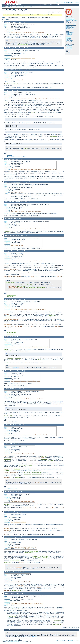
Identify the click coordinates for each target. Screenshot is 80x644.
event (21, 80)
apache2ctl (16, 368)
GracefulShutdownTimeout (71, 20)
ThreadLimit (68, 39)
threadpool (37, 32)
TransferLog (18, 358)
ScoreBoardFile (69, 33)
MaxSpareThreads (70, 29)
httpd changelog (70, 46)
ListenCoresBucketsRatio (71, 24)
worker (42, 32)
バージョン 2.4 (26, 7)
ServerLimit (68, 36)
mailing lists (34, 636)
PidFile (67, 31)
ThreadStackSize (69, 42)
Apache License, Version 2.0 (13, 642)
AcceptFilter (53, 136)
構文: (6, 26)
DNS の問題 (10, 155)
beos (12, 32)
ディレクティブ (64, 3)
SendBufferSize (69, 35)
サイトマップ (76, 3)
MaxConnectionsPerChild (71, 25)
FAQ (69, 3)
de (55, 12)
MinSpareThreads (70, 30)
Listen (67, 22)
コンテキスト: (8, 29)
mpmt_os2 (33, 99)
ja (61, 12)
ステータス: (5, 19)
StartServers (68, 37)
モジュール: (7, 32)
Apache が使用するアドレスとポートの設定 (17, 156)
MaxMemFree (69, 26)
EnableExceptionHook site (27, 67)
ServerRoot (47, 35)
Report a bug (69, 49)
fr (59, 12)
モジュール (58, 3)
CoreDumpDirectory (70, 18)
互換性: (6, 60)
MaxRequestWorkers (70, 27)
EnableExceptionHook (70, 19)
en (57, 12)
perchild (26, 32)
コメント (68, 53)
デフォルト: (7, 28)
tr (63, 12)
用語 (72, 3)
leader (16, 32)
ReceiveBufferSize (70, 32)
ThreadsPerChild (69, 41)
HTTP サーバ (9, 7)
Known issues (69, 47)
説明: (4, 18)
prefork (31, 32)
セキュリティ (27, 363)
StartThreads (69, 38)
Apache (4, 7)
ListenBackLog (69, 23)
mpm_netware (21, 99)
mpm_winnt (21, 32)
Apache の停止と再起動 (12, 422)
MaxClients (44, 456)
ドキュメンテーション (17, 7)
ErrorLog (11, 358)
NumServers (52, 316)
